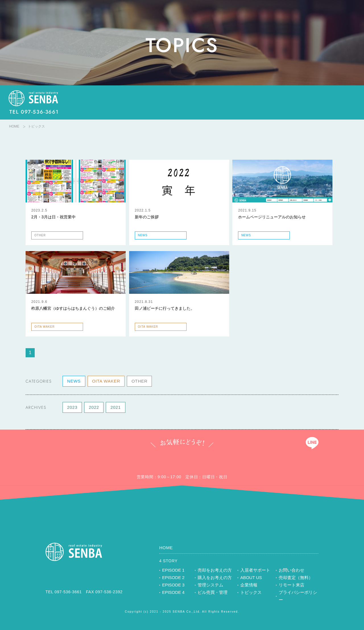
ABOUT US (250, 578)
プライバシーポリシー (299, 593)
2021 (114, 408)
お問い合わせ (291, 571)
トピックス (250, 593)
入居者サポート (254, 571)
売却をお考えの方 (214, 571)
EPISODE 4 (173, 593)
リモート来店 (291, 586)
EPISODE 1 (173, 571)
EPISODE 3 (173, 586)
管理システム (210, 586)
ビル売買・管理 (212, 593)
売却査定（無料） (295, 578)
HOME (14, 126)
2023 (72, 408)
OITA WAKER (105, 382)
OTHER (136, 382)
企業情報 (248, 586)
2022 (93, 408)
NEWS (74, 382)
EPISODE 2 (173, 578)
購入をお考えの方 (214, 578)
